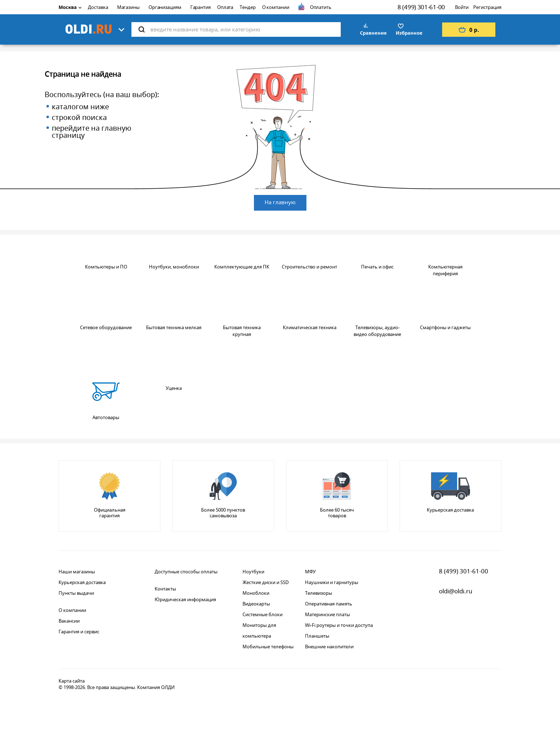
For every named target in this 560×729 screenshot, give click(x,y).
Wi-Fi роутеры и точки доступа (339, 625)
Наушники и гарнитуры (332, 582)
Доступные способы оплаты (186, 572)
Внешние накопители (329, 647)
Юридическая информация (185, 599)
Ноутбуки (253, 572)
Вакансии (69, 621)
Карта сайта (72, 681)
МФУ (310, 572)
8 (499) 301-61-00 (421, 7)
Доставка (98, 7)
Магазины (128, 7)
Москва (70, 7)
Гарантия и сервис (79, 632)
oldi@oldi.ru (456, 591)
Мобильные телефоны (268, 647)
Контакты (165, 589)
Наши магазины (77, 572)
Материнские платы (327, 614)
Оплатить (321, 7)
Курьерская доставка (82, 582)
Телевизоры (319, 593)
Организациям (165, 7)
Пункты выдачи (76, 593)
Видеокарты (256, 604)
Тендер (247, 7)
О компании (276, 7)
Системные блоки (262, 614)
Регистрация (487, 7)
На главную (280, 202)
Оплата (225, 7)
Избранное (409, 33)
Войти (462, 7)
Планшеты (317, 636)
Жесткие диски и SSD (266, 582)
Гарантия (201, 7)
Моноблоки (256, 593)
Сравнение (373, 33)
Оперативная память (329, 604)
